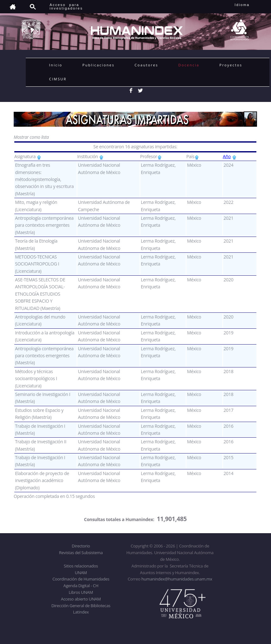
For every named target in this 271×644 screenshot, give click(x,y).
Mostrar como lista (31, 137)
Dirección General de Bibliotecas (81, 606)
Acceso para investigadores (66, 7)
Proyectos (231, 65)
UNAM (81, 573)
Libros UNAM (81, 592)
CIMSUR (58, 79)
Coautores (146, 65)
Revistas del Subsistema (81, 553)
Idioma (250, 5)
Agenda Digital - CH (81, 586)
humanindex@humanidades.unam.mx (177, 579)
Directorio (81, 546)
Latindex (81, 612)
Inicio (56, 65)
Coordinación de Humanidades (81, 579)
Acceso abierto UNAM (81, 599)
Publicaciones (98, 65)
